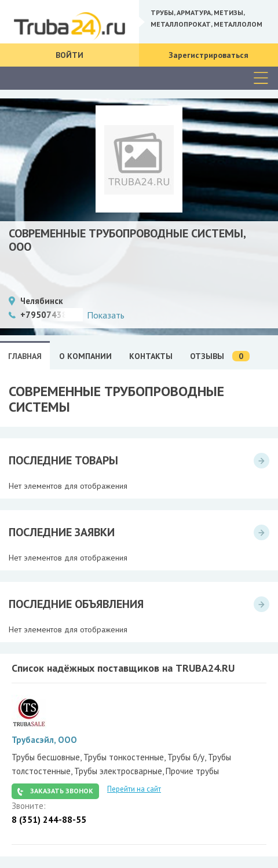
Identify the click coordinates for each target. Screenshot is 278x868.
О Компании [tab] (85, 356)
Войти (69, 55)
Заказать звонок (62, 791)
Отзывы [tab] (220, 356)
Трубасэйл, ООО (44, 740)
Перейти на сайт (134, 789)
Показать (106, 315)
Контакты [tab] (151, 356)
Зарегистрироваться (209, 55)
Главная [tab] (25, 356)
